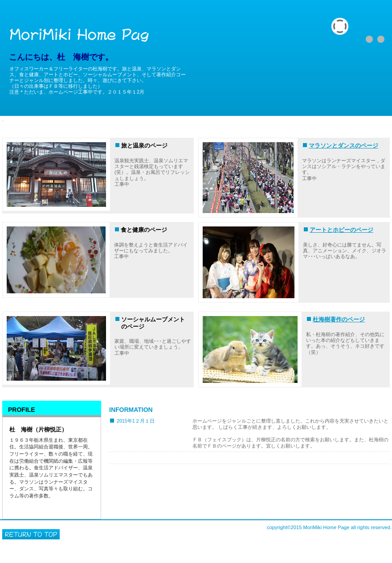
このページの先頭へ (31, 534)
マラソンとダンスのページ (343, 146)
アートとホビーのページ (341, 230)
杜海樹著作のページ (339, 319)
